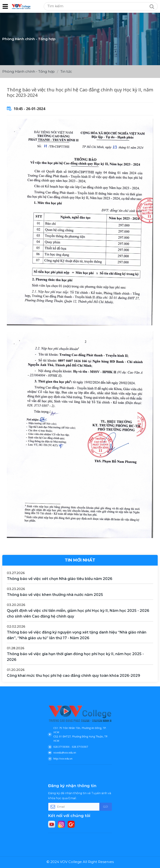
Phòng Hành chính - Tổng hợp (28, 71)
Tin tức (66, 71)
